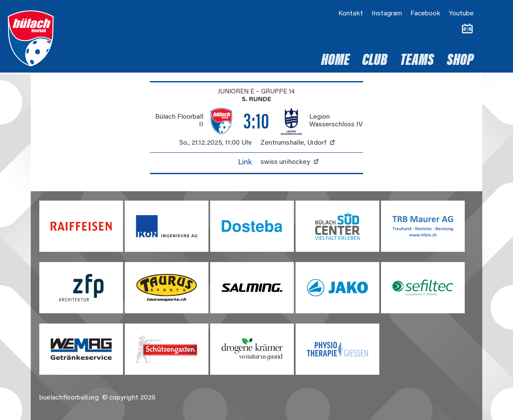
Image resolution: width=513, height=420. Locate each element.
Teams (417, 61)
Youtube (461, 14)
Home (335, 61)
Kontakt (351, 14)
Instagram (387, 14)
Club (375, 61)
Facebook (425, 14)
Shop (460, 61)
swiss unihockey (285, 162)
